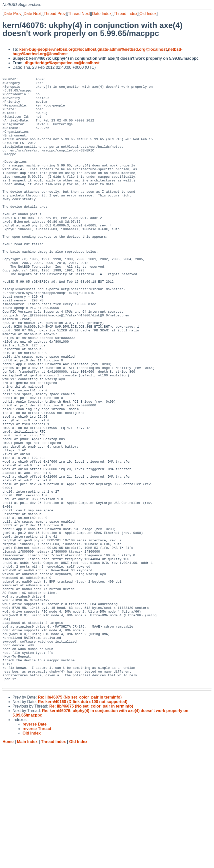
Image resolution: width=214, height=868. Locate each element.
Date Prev (12, 14)
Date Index (102, 14)
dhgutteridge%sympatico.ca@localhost (62, 63)
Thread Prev (55, 14)
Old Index (148, 14)
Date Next (32, 14)
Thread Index (125, 14)
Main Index (27, 863)
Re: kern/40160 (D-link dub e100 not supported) (82, 823)
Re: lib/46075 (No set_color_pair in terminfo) (80, 819)
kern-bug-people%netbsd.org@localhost (58, 49)
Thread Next (79, 14)
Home (8, 863)
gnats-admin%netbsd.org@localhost (132, 49)
